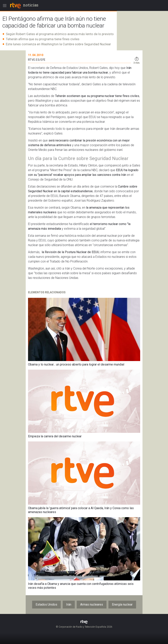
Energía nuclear (122, 604)
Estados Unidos (46, 604)
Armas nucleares (92, 604)
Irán (69, 604)
